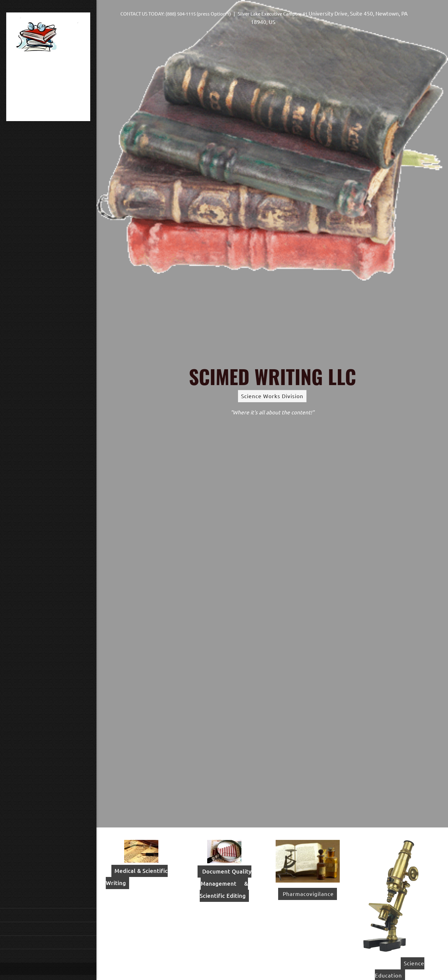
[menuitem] (48, 915)
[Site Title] (48, 68)
